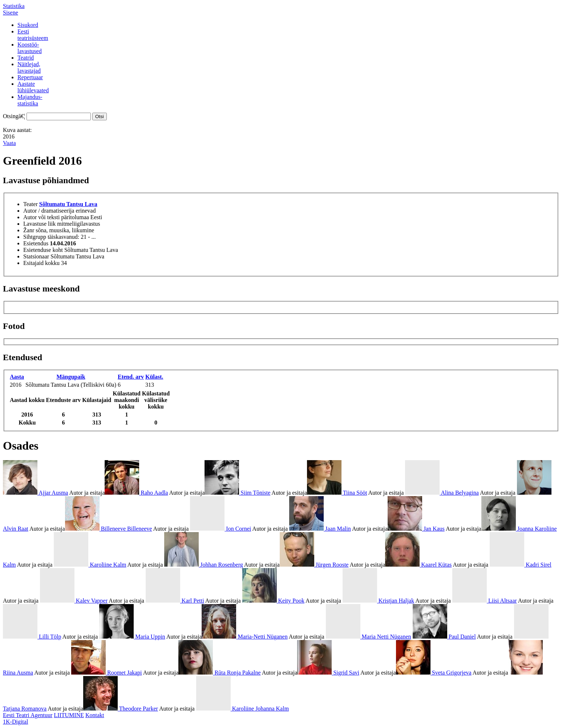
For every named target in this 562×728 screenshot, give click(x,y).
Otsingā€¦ (14, 116)
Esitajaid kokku (41, 263)
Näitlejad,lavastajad (29, 67)
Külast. (154, 377)
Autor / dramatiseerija (49, 211)
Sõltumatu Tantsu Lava (68, 204)
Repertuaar (30, 77)
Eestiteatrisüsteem (33, 35)
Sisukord (28, 25)
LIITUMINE (69, 715)
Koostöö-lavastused (30, 48)
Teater (31, 204)
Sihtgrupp (35, 237)
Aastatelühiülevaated (33, 87)
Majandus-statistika (30, 100)
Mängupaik (71, 377)
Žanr (29, 230)
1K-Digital (15, 722)
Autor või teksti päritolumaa (56, 217)
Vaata (9, 143)
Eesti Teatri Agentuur (28, 715)
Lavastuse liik (39, 224)
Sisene (11, 13)
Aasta (17, 377)
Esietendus (36, 243)
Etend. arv (131, 377)
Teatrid (26, 58)
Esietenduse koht (43, 250)
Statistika (14, 6)
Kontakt (95, 715)
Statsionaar (36, 256)
